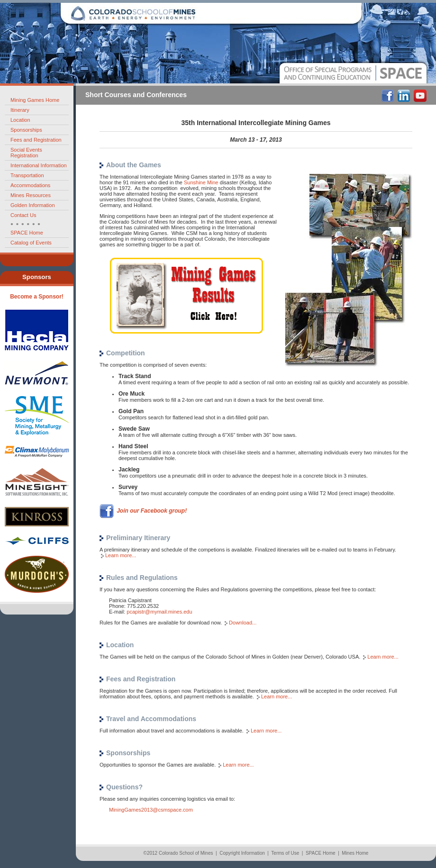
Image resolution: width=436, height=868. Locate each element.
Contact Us (23, 215)
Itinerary (20, 110)
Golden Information (33, 205)
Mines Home (355, 853)
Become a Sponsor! (37, 297)
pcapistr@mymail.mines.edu (159, 612)
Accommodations (30, 185)
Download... (243, 623)
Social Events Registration (26, 153)
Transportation (27, 175)
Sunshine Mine (201, 182)
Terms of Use (285, 853)
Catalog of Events (31, 243)
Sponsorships (26, 130)
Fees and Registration (36, 140)
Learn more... (121, 555)
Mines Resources (31, 195)
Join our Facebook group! (152, 510)
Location (20, 120)
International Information (39, 165)
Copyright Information (242, 853)
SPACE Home (27, 233)
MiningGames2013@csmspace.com (151, 810)
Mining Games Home (35, 100)
